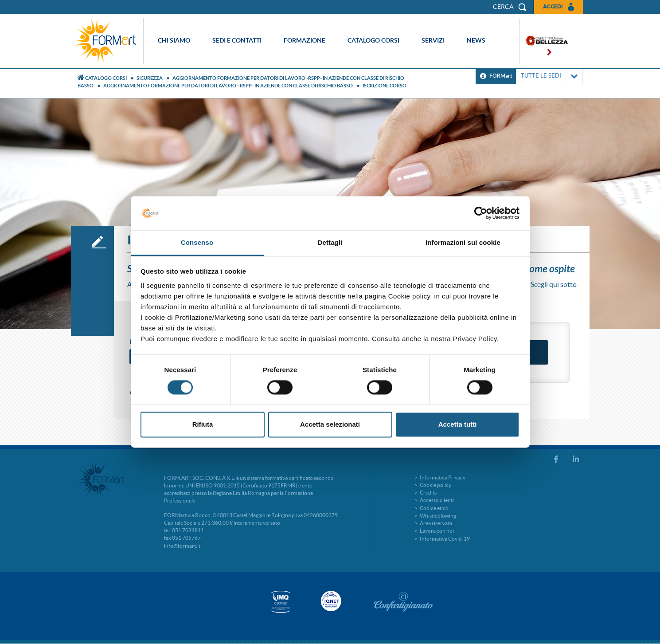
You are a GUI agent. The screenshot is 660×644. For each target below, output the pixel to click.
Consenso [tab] (197, 242)
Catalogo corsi (373, 40)
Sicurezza (150, 78)
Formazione (305, 40)
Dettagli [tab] (330, 242)
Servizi (433, 40)
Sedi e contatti (237, 40)
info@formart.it (182, 546)
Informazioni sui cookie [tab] (463, 242)
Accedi (553, 6)
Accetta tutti (458, 424)
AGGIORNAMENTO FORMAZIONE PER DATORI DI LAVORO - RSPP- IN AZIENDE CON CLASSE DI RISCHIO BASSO (228, 86)
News (476, 40)
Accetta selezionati (330, 424)
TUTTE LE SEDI (549, 77)
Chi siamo (174, 40)
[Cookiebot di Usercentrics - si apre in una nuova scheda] (481, 213)
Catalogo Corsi (106, 78)
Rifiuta (203, 424)
